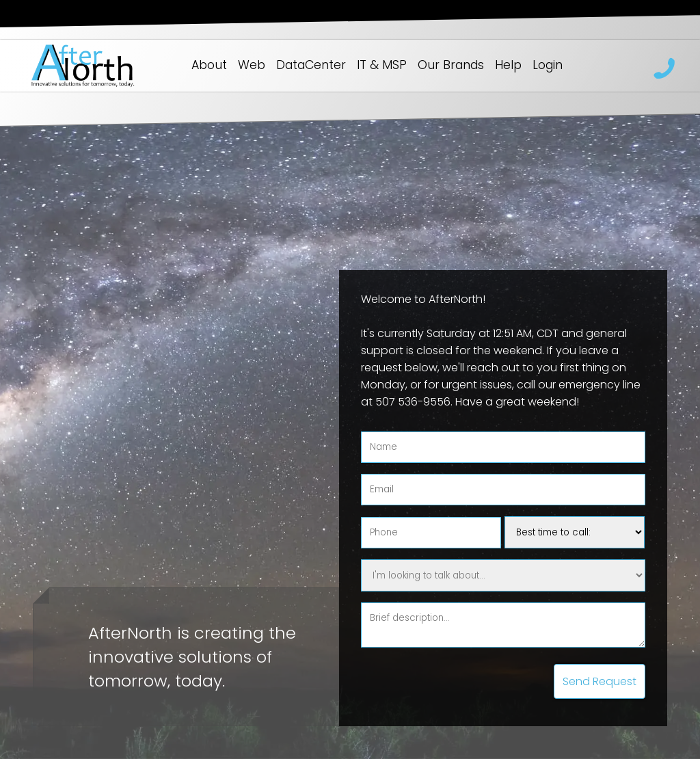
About (209, 65)
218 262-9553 (664, 69)
